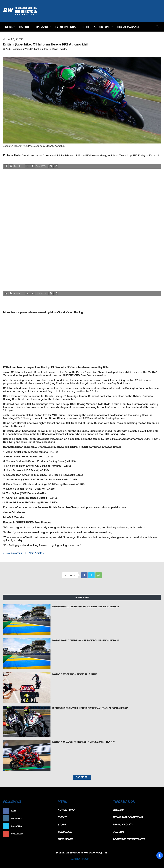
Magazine (43, 27)
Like (50, 811)
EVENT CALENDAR (66, 27)
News (10, 27)
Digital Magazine (129, 27)
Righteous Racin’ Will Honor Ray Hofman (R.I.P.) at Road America (88, 708)
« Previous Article (13, 553)
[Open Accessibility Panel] (160, 855)
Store (86, 27)
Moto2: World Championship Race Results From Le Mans (84, 606)
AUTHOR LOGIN (80, 859)
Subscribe (47, 834)
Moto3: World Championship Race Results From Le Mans (84, 640)
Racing (25, 27)
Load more (82, 777)
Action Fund (103, 27)
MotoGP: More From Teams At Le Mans (74, 674)
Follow (48, 818)
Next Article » (36, 553)
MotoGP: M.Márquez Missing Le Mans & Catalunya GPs (82, 742)
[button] (157, 27)
